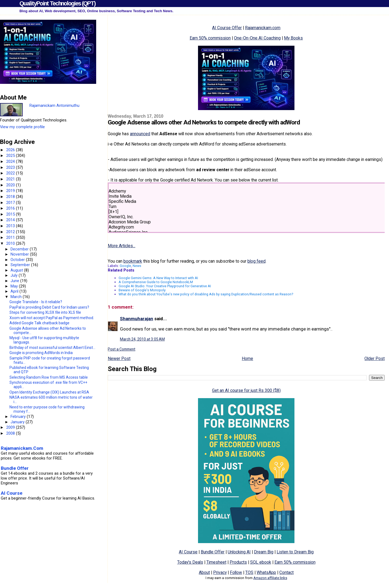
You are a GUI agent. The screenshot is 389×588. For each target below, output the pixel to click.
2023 (11, 167)
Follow (236, 572)
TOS (249, 572)
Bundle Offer (213, 552)
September (21, 265)
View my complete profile (22, 127)
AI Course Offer (227, 28)
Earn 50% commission (210, 38)
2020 (11, 185)
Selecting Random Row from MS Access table (49, 377)
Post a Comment (122, 349)
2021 (11, 179)
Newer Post (119, 359)
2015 (11, 214)
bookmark (133, 261)
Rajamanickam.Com (22, 448)
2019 (11, 191)
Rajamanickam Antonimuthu (54, 105)
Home (247, 359)
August (17, 270)
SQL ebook (261, 562)
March (17, 297)
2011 (11, 237)
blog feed (256, 261)
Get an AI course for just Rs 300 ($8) (246, 390)
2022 (11, 173)
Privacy (220, 572)
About (204, 572)
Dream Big (264, 552)
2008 (11, 433)
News (137, 266)
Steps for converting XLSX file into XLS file (45, 312)
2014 (11, 220)
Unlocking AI (239, 552)
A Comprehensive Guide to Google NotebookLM (156, 282)
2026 (11, 150)
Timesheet (216, 562)
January (18, 422)
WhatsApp (266, 572)
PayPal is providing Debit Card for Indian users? (49, 307)
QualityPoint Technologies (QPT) (57, 3)
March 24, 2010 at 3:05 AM (142, 339)
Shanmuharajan (137, 319)
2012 (11, 232)
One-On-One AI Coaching (257, 38)
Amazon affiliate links (270, 578)
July (15, 275)
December (20, 249)
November (20, 254)
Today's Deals (190, 562)
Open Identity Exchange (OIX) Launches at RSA (49, 392)
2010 (11, 243)
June (15, 281)
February (19, 417)
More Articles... (122, 246)
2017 (11, 203)
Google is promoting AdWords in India (41, 353)
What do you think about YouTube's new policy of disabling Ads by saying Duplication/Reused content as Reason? (206, 294)
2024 (11, 161)
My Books (293, 38)
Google (125, 266)
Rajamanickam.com (263, 28)
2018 (11, 197)
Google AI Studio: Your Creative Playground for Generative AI (165, 286)
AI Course (188, 552)
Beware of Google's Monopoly (142, 290)
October (18, 260)
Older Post (375, 359)
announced (140, 134)
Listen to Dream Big (295, 552)
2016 (11, 208)
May (15, 286)
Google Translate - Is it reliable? (36, 302)
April (15, 291)
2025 (11, 156)
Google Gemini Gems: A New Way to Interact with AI (158, 278)
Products (238, 562)
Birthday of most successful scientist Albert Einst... (52, 348)
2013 (11, 226)
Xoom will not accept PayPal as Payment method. (52, 318)
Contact (286, 572)
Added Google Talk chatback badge (39, 323)
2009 (11, 427)
